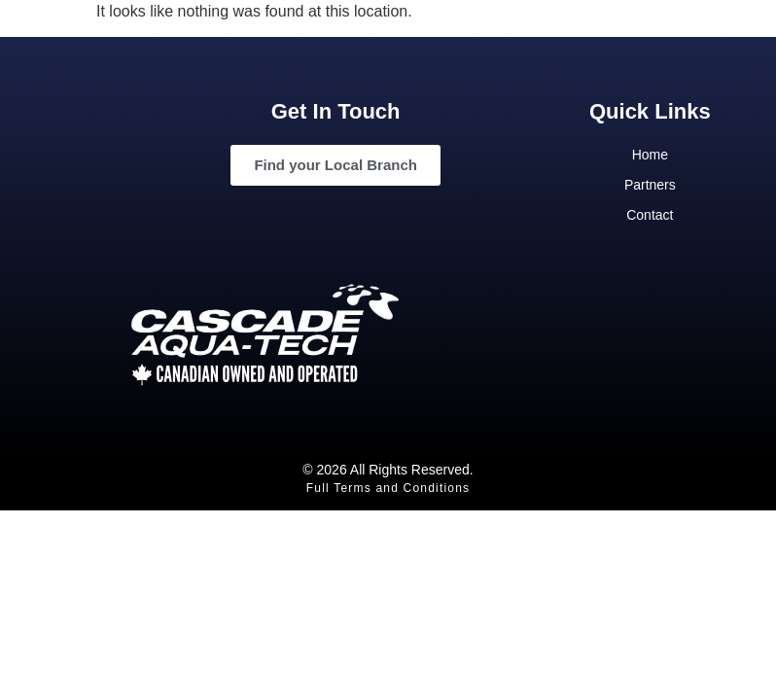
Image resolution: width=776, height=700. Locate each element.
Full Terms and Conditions (388, 488)
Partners (650, 185)
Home (650, 155)
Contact (650, 215)
